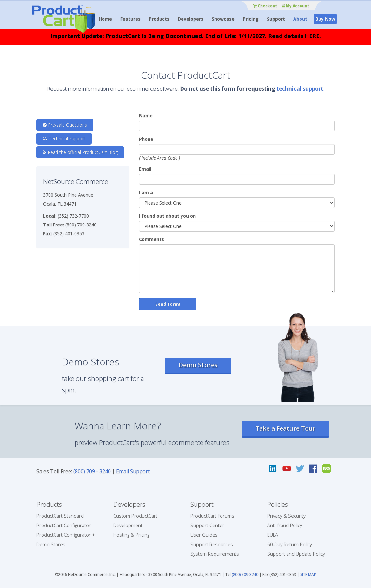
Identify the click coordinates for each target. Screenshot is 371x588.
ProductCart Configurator (64, 525)
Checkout (265, 6)
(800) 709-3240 (245, 575)
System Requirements (215, 554)
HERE (312, 36)
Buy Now (325, 19)
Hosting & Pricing (131, 535)
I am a (146, 192)
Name (146, 116)
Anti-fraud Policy (285, 525)
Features (130, 19)
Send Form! (168, 304)
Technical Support (64, 138)
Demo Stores (198, 365)
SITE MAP (308, 575)
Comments (152, 239)
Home (105, 19)
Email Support (133, 471)
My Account (296, 6)
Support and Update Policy (296, 554)
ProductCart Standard (60, 516)
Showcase (223, 19)
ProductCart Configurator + (66, 535)
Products (159, 19)
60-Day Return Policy (290, 544)
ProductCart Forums (212, 516)
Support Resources (212, 544)
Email (145, 169)
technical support (300, 89)
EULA (273, 535)
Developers (191, 19)
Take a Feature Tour (285, 428)
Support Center (207, 525)
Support (276, 19)
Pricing (251, 19)
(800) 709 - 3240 (92, 471)
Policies (278, 504)
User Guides (204, 535)
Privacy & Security (286, 516)
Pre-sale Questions (65, 125)
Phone (146, 139)
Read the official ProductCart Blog (80, 152)
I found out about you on (167, 216)
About (300, 19)
